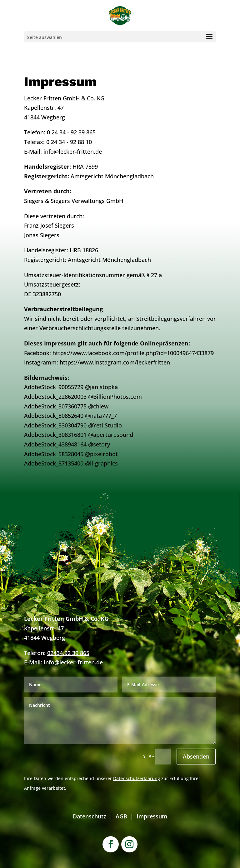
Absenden (196, 756)
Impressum (152, 816)
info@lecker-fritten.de (73, 662)
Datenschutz (90, 816)
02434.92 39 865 (68, 653)
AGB (121, 816)
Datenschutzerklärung (137, 778)
